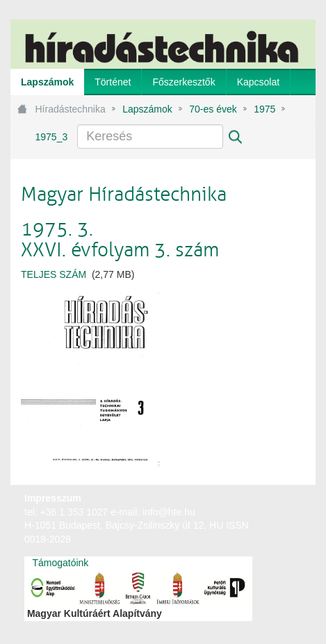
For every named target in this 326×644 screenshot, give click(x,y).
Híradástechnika (71, 109)
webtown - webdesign (270, 511)
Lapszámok (147, 109)
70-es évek (213, 109)
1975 (264, 109)
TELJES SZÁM (54, 274)
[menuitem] (47, 82)
